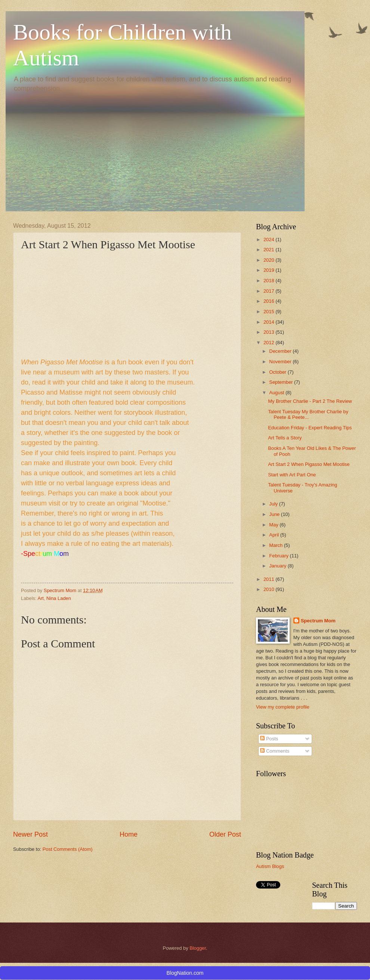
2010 (269, 589)
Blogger (198, 948)
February (279, 556)
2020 (269, 260)
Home (129, 834)
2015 (269, 312)
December (281, 351)
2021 (269, 250)
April (275, 535)
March (276, 545)
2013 (269, 332)
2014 (269, 322)
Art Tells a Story (285, 438)
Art (40, 598)
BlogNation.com (185, 973)
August (277, 393)
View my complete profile (283, 707)
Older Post (225, 834)
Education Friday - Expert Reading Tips (310, 428)
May (274, 525)
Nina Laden (59, 598)
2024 (269, 239)
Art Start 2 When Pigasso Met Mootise (309, 464)
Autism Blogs (270, 866)
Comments (275, 751)
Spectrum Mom (61, 590)
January (278, 566)
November (281, 362)
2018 (269, 281)
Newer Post (30, 834)
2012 (269, 343)
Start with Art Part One (292, 475)
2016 (269, 301)
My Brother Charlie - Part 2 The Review (310, 401)
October (278, 372)
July (274, 504)
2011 (269, 579)
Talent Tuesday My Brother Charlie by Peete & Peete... (308, 414)
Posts (269, 739)
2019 (269, 270)
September (282, 382)
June (275, 514)
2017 (269, 291)
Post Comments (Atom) (68, 849)
